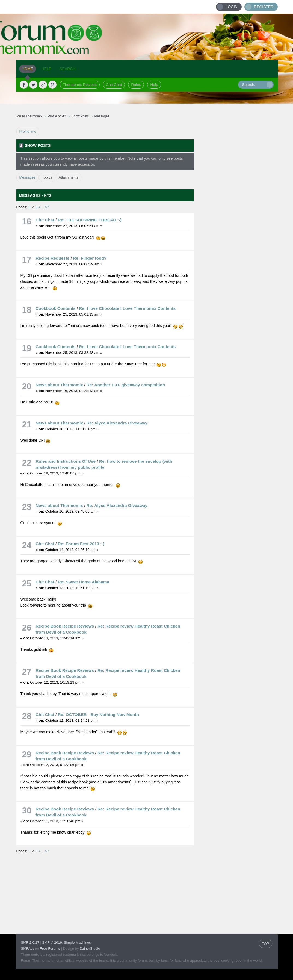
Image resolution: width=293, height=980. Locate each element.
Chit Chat (114, 85)
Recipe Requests (52, 258)
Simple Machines (77, 942)
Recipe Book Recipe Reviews (65, 626)
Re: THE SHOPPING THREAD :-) (90, 220)
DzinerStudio (90, 948)
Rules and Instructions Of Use (66, 461)
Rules (136, 85)
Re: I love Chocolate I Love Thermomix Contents (127, 308)
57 (47, 207)
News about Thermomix (60, 385)
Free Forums (50, 948)
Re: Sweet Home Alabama (84, 582)
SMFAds (28, 948)
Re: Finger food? (90, 258)
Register (264, 7)
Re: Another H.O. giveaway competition (126, 385)
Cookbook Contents (55, 308)
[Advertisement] (236, 209)
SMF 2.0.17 (30, 942)
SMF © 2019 (52, 942)
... (43, 207)
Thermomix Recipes (80, 85)
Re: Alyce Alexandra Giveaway (117, 423)
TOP (266, 944)
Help (154, 85)
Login (232, 7)
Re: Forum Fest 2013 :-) (81, 544)
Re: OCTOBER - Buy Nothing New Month (98, 715)
